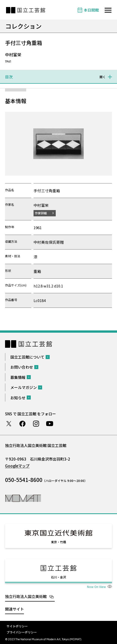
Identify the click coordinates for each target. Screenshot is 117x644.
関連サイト (14, 609)
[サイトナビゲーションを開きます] (108, 10)
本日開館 (91, 10)
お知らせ (18, 398)
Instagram (36, 424)
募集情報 (18, 377)
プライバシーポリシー (22, 632)
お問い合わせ (22, 367)
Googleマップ (17, 466)
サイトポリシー (17, 626)
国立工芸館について (27, 357)
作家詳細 (41, 213)
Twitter (9, 424)
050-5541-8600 (24, 480)
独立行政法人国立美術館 (26, 596)
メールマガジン (24, 387)
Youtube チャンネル (50, 424)
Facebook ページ (22, 424)
